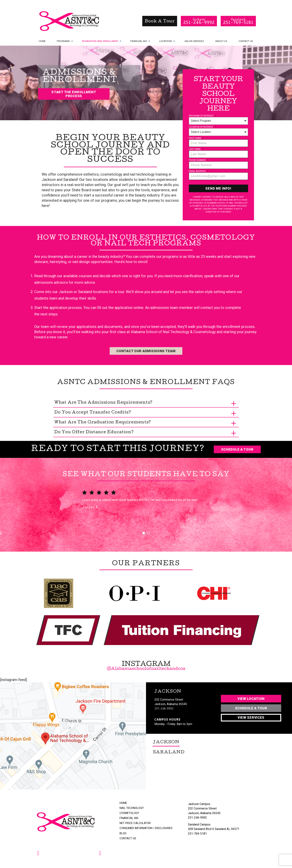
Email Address (198, 171)
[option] (146, 505)
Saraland (169, 753)
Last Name (196, 149)
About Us (221, 41)
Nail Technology (132, 808)
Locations (166, 41)
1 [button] (144, 533)
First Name (196, 138)
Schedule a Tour (237, 449)
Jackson (166, 743)
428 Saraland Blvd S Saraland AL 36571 (214, 829)
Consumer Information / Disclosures (146, 828)
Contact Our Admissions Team (146, 351)
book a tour (160, 22)
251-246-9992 (164, 709)
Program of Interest (202, 116)
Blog (123, 833)
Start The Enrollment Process (74, 94)
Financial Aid (139, 41)
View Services (251, 717)
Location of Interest (202, 127)
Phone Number (199, 160)
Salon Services (194, 41)
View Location (251, 699)
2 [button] (148, 533)
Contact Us (246, 41)
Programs (63, 41)
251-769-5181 (197, 834)
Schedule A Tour (251, 708)
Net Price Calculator (135, 823)
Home (42, 41)
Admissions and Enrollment (100, 41)
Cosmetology (129, 813)
